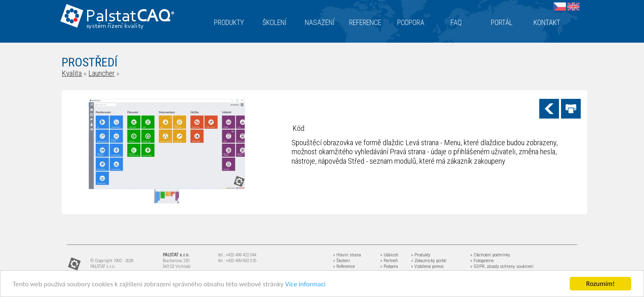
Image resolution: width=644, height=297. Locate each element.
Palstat (130, 17)
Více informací (305, 284)
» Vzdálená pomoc (428, 266)
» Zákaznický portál (429, 261)
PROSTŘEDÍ (90, 62)
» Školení (342, 261)
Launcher (101, 73)
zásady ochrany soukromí (510, 266)
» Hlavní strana (347, 255)
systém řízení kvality (115, 26)
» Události (389, 255)
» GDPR (477, 266)
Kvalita (72, 73)
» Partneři (389, 261)
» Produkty (421, 255)
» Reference (344, 266)
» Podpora (389, 266)
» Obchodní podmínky (490, 255)
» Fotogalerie (482, 261)
